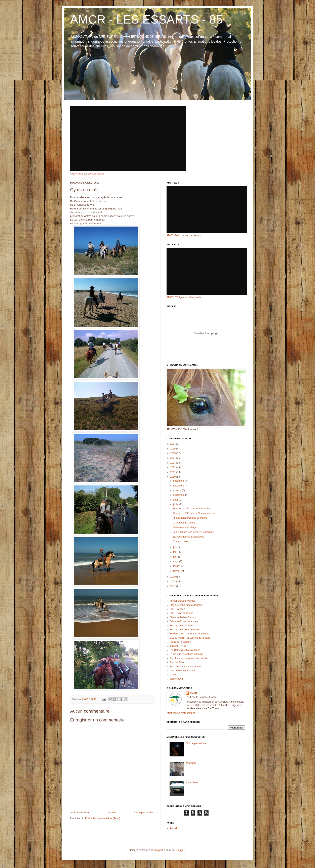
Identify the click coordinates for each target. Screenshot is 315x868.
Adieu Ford (192, 783)
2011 (173, 472)
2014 (173, 458)
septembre (179, 495)
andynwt (159, 850)
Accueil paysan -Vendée (183, 601)
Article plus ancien (144, 813)
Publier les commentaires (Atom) (103, 818)
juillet (176, 504)
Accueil (112, 813)
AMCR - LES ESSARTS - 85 (146, 19)
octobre (177, 490)
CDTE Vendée (177, 609)
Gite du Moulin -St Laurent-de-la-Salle (190, 638)
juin (175, 547)
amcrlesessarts (96, 174)
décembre (179, 481)
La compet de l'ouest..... (185, 523)
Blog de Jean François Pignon (186, 605)
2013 (173, 463)
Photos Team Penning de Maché (190, 518)
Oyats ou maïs (180, 541)
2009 (173, 577)
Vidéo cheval (176, 679)
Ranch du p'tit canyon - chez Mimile (189, 658)
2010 (173, 477)
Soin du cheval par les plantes (186, 667)
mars (176, 561)
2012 (173, 467)
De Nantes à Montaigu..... (186, 527)
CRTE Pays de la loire (181, 613)
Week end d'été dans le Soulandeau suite (195, 513)
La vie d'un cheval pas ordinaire (186, 654)
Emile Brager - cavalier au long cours (189, 634)
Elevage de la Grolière (182, 626)
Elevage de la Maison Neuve (185, 630)
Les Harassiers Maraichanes (185, 650)
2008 (173, 582)
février (177, 566)
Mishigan (191, 763)
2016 (173, 449)
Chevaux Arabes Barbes (183, 617)
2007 (173, 586)
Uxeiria (173, 675)
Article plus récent (81, 813)
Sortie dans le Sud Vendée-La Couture (193, 532)
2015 (173, 453)
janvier (177, 571)
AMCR (193, 693)
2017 (173, 444)
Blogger (180, 850)
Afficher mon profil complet (181, 713)
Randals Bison (177, 662)
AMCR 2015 (77, 174)
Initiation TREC (178, 646)
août (176, 500)
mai (175, 552)
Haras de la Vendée (180, 642)
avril (176, 557)
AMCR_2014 (173, 235)
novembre (179, 486)
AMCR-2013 (173, 297)
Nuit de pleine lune (196, 743)
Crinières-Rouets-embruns (184, 621)
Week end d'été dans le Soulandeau (192, 509)
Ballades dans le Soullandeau (188, 537)
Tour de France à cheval (183, 671)
